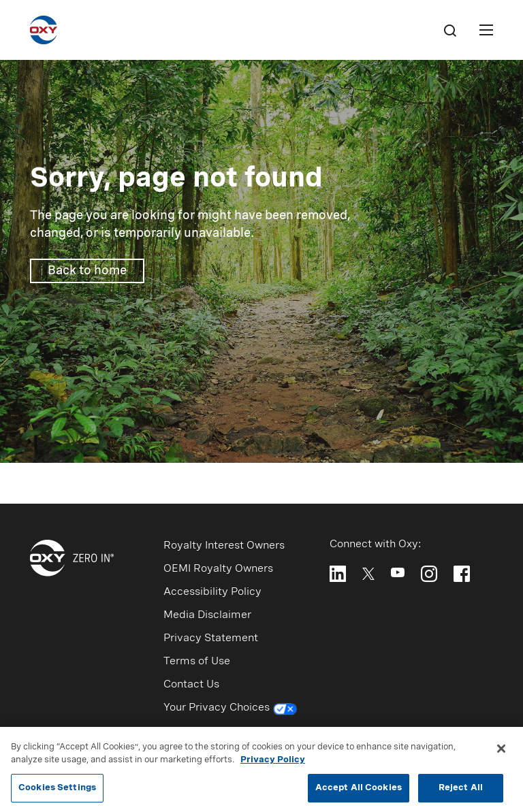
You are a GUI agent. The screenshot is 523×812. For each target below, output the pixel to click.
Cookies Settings (57, 792)
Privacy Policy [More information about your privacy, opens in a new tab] (273, 764)
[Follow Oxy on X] (368, 573)
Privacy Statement (211, 638)
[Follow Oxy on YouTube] (398, 572)
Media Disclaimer (207, 615)
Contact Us (191, 685)
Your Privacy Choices (231, 709)
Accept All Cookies (359, 792)
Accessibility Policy (212, 592)
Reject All (461, 792)
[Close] (501, 752)
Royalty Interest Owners (224, 546)
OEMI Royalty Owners (218, 569)
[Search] (449, 30)
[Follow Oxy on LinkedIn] (338, 574)
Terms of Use (197, 662)
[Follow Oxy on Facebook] (462, 574)
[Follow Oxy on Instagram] (429, 574)
